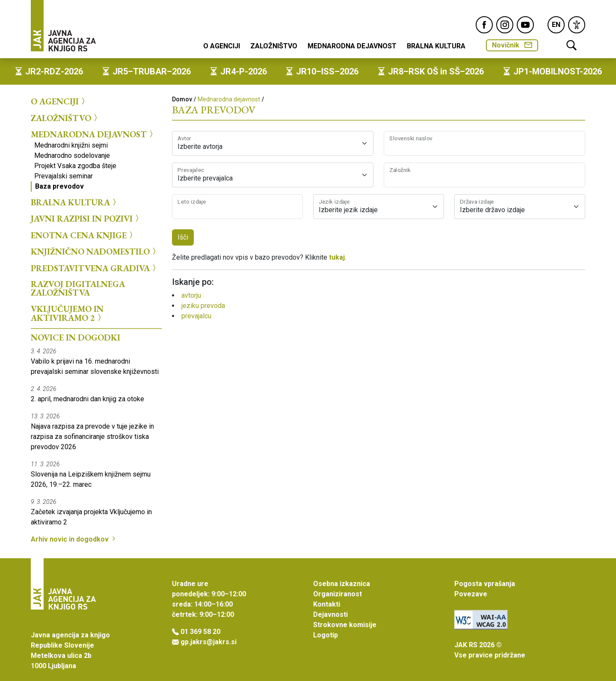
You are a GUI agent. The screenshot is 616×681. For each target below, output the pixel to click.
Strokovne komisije (345, 625)
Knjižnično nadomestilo (95, 252)
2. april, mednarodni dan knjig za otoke (87, 399)
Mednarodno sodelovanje (72, 155)
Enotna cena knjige (83, 235)
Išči (183, 237)
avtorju (191, 295)
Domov (182, 99)
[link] (577, 25)
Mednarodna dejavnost (352, 46)
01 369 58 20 (200, 632)
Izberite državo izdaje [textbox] (492, 210)
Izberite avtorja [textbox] (200, 147)
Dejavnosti (330, 614)
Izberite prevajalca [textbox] (205, 178)
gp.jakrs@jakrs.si (209, 642)
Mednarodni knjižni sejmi (71, 145)
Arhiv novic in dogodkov (74, 539)
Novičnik (512, 45)
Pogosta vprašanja (485, 584)
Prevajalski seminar (64, 176)
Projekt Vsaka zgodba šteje (75, 166)
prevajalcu (196, 316)
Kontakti (327, 604)
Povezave (471, 594)
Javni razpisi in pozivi (86, 219)
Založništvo (274, 46)
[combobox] (273, 143)
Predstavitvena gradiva (95, 268)
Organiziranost (338, 594)
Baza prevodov (59, 186)
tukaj (337, 257)
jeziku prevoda (203, 306)
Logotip (326, 635)
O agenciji (222, 46)
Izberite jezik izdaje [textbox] (348, 210)
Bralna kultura (436, 46)
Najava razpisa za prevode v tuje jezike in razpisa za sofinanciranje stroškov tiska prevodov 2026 (92, 437)
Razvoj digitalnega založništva (78, 288)
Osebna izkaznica (342, 584)
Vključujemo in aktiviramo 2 (67, 313)
